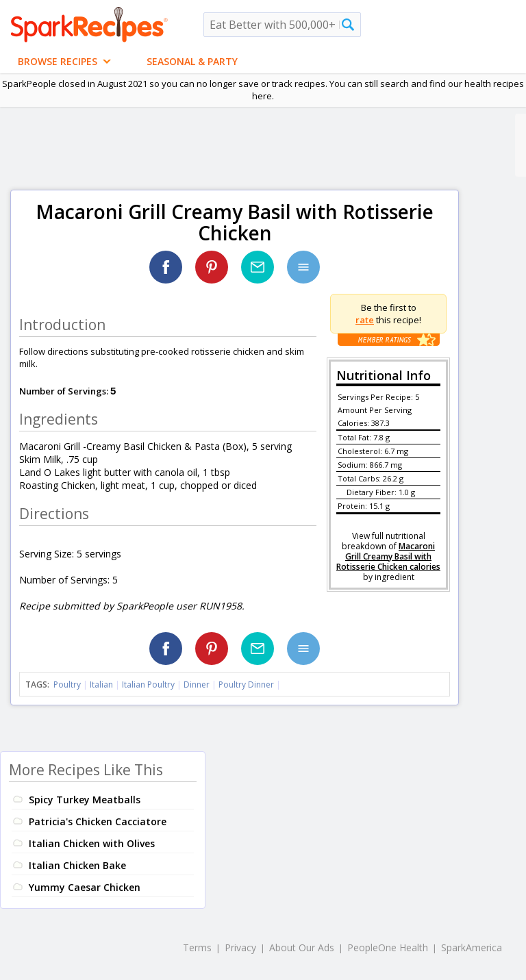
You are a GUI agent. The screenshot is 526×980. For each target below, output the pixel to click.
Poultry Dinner (246, 684)
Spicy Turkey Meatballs (85, 800)
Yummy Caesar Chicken (85, 887)
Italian (101, 684)
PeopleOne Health (388, 947)
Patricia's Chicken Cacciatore (98, 821)
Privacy (240, 947)
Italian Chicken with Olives (92, 843)
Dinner (197, 684)
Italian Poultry (148, 684)
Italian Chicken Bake (77, 865)
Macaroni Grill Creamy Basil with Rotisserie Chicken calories (388, 556)
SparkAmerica (472, 947)
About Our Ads (302, 947)
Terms (197, 947)
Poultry (67, 684)
